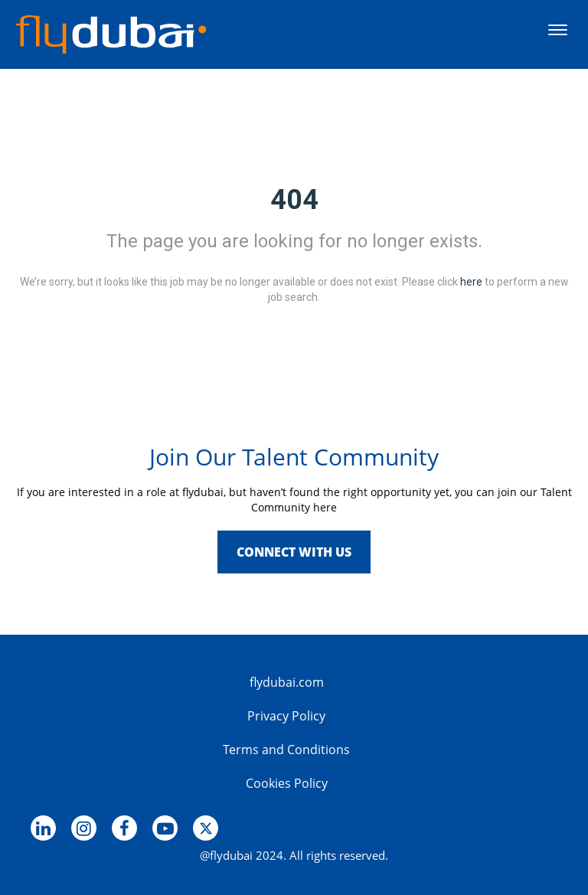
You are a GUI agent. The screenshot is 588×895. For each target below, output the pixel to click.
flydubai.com (287, 682)
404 (294, 200)
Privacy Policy (286, 716)
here (471, 282)
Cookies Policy (287, 783)
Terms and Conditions (286, 750)
